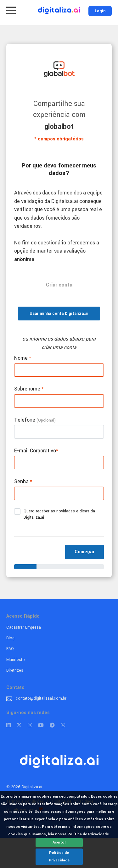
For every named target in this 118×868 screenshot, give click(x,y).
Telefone (35, 420)
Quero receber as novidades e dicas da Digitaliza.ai (55, 514)
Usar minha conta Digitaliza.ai (59, 314)
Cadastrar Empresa (24, 627)
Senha (23, 481)
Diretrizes (15, 670)
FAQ (10, 649)
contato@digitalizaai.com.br (41, 698)
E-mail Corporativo (36, 451)
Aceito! (59, 842)
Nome (23, 358)
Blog (10, 638)
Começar (84, 552)
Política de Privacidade (59, 857)
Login (100, 11)
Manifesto (16, 660)
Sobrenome (29, 389)
